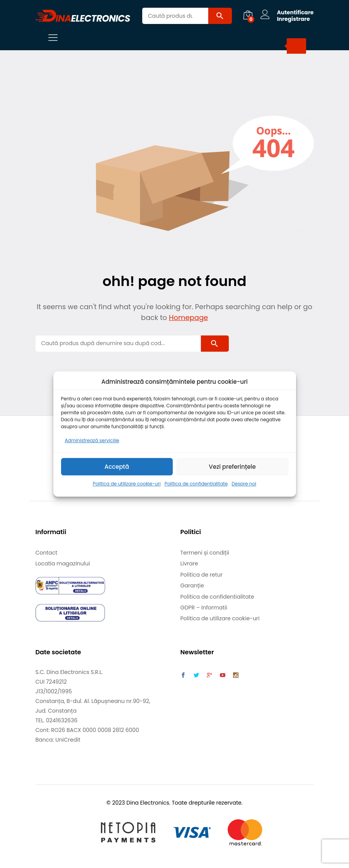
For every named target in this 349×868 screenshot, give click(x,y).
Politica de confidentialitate (196, 484)
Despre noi (244, 484)
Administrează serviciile (92, 440)
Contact (47, 553)
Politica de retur (202, 575)
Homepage (188, 317)
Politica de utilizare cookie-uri (127, 484)
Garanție (192, 585)
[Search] (296, 46)
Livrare (189, 563)
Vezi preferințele (232, 467)
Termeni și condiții (205, 553)
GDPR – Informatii (204, 608)
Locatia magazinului (63, 563)
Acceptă (117, 467)
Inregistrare (293, 19)
